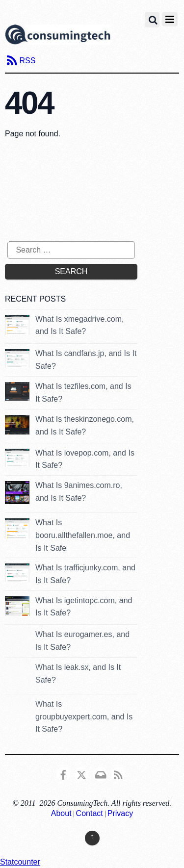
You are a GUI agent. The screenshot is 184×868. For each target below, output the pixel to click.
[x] (81, 773)
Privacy (120, 813)
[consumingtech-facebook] (63, 773)
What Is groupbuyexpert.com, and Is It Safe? (84, 716)
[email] (100, 773)
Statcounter (20, 862)
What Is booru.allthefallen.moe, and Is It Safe (83, 535)
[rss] (118, 773)
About (61, 813)
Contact (90, 813)
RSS (27, 61)
